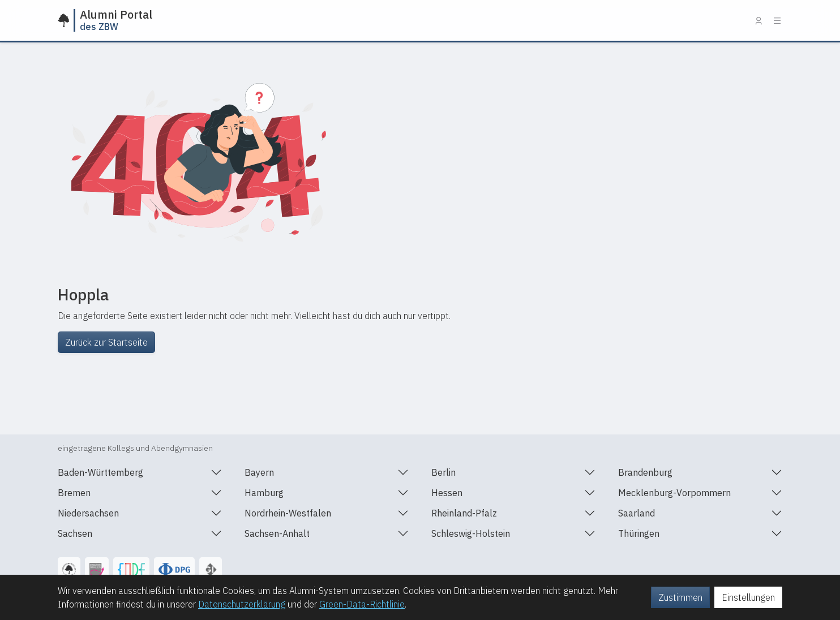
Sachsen (75, 533)
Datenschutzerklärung (242, 604)
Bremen (74, 492)
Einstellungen (748, 597)
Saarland (637, 513)
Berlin (443, 472)
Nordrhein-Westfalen (288, 513)
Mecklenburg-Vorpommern (674, 492)
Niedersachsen (88, 513)
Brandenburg (645, 472)
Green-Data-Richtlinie (362, 604)
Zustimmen (680, 597)
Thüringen (639, 533)
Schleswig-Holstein (471, 533)
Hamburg (264, 492)
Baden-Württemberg (100, 472)
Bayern (259, 472)
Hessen (447, 492)
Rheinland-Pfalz (464, 513)
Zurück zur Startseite (106, 342)
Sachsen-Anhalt (277, 533)
